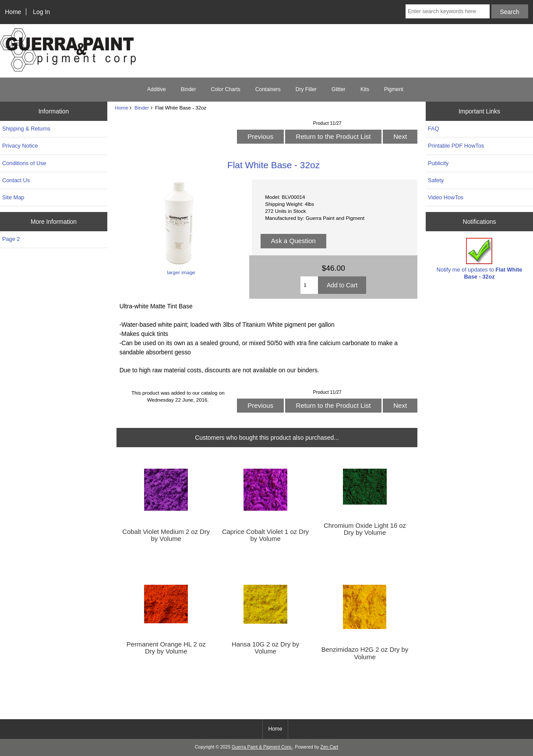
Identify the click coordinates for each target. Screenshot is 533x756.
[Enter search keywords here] (448, 11)
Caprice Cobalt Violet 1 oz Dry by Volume (265, 535)
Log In (41, 12)
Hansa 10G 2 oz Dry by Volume (265, 648)
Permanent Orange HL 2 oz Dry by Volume (166, 648)
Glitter (339, 89)
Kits (365, 89)
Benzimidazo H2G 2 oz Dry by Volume (365, 653)
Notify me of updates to (480, 259)
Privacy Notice (20, 146)
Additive (157, 89)
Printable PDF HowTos (456, 146)
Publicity (438, 163)
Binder (142, 108)
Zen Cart (330, 747)
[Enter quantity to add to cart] (309, 285)
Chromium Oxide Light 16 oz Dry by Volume (365, 529)
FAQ (434, 129)
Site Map (13, 197)
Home (13, 12)
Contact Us (16, 180)
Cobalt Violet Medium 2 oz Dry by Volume (166, 535)
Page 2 (11, 239)
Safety (436, 180)
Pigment (394, 89)
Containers (268, 89)
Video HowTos (446, 197)
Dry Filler (306, 89)
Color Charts (225, 89)
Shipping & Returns (26, 129)
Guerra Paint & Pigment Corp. (262, 747)
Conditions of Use (24, 163)
